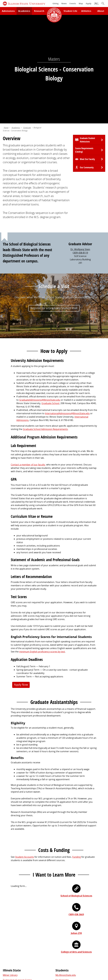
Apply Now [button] (21, 579)
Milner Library (10, 870)
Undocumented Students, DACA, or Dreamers (80, 890)
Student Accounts (25, 752)
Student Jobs (62, 875)
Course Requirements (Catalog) (84, 45)
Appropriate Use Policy (83, 958)
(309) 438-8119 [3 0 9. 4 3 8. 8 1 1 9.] (80, 148)
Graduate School (50, 298)
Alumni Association (13, 913)
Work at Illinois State (66, 913)
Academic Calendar (13, 890)
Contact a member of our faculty (28, 359)
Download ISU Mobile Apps (17, 900)
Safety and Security (13, 895)
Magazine (8, 928)
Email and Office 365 (66, 922)
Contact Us (80, 953)
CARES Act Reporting (91, 962)
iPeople (59, 918)
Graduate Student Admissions (87, 35)
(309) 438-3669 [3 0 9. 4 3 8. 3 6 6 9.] (76, 809)
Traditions (8, 932)
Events (6, 922)
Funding (77, 752)
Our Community (87, 62)
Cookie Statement (37, 958)
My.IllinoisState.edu (66, 870)
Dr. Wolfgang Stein (80, 144)
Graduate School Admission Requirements (45, 324)
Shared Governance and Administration (76, 936)
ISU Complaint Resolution (49, 962)
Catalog (59, 880)
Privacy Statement (16, 958)
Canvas (59, 885)
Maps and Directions (14, 880)
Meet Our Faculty (87, 54)
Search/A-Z (9, 885)
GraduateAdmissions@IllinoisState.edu (40, 295)
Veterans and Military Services (71, 895)
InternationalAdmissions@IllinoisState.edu (67, 308)
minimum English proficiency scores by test (42, 546)
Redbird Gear (10, 918)
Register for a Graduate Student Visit (54, 203)
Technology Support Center (17, 875)
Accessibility (71, 962)
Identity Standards (58, 958)
